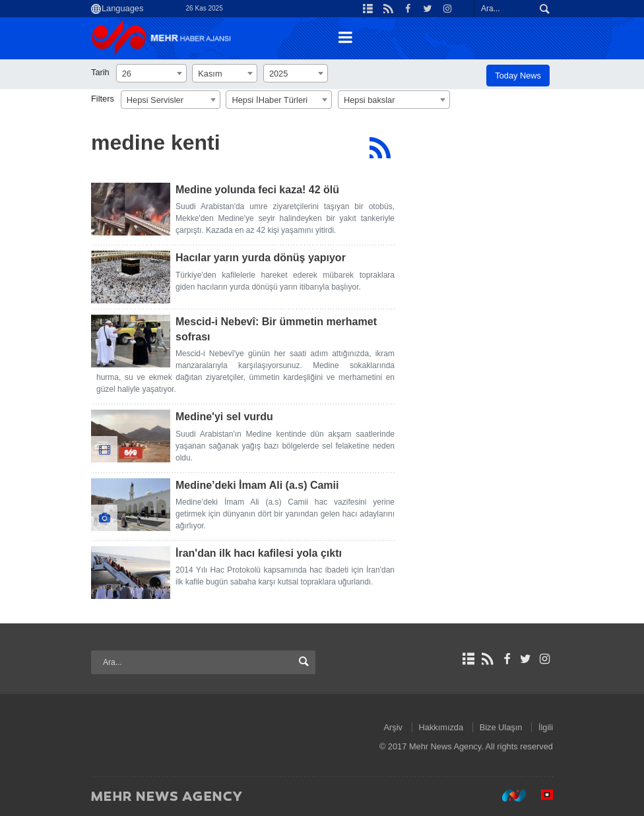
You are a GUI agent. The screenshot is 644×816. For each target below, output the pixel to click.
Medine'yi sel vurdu (224, 417)
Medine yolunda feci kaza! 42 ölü (257, 190)
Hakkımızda (441, 727)
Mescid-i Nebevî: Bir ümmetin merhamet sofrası (276, 329)
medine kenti (156, 142)
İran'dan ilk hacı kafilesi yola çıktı (259, 553)
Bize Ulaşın (501, 727)
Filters (103, 99)
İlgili (546, 727)
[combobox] (151, 73)
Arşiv (393, 727)
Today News (518, 76)
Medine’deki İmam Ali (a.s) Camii (257, 485)
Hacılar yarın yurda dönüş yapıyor (261, 258)
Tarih (100, 72)
